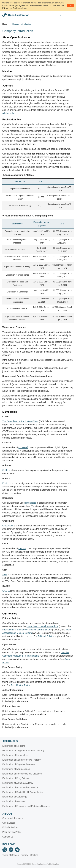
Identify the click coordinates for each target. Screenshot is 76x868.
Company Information (13, 818)
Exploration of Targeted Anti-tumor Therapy (23, 751)
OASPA (6, 591)
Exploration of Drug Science (17, 275)
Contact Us (8, 837)
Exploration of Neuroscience (17, 250)
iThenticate (31, 503)
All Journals (8, 113)
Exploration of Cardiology (17, 292)
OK (70, 5)
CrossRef (23, 447)
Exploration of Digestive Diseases (19, 764)
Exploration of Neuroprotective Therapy (21, 760)
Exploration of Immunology (20, 206)
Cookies (16, 8)
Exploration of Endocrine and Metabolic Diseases (26, 806)
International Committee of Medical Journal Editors (27, 630)
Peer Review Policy (12, 832)
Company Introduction (21, 24)
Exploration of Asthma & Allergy (17, 266)
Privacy (5, 8)
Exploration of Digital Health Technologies (23, 792)
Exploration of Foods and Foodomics (20, 787)
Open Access (9, 823)
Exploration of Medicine (20, 189)
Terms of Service (11, 855)
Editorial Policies (46, 636)
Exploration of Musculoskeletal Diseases (22, 774)
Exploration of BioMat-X (17, 309)
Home (5, 24)
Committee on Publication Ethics (42, 626)
